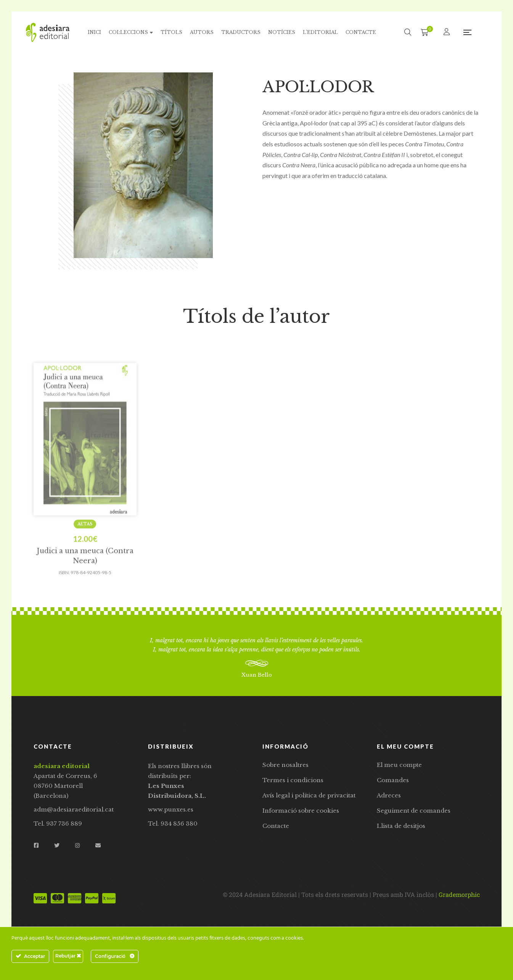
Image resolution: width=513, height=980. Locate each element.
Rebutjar (68, 956)
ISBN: (64, 600)
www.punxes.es (171, 809)
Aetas (85, 551)
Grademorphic (459, 894)
